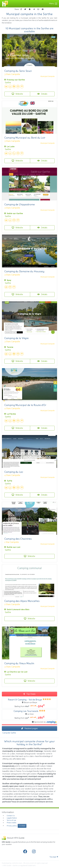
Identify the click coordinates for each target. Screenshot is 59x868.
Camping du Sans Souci (18, 71)
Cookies (22, 826)
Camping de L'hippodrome (20, 204)
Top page (54, 857)
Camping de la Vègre (16, 338)
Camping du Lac (14, 472)
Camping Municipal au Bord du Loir (25, 138)
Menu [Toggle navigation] (53, 4)
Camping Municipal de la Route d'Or (25, 405)
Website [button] (17, 94)
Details (42, 94)
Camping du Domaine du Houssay (24, 271)
